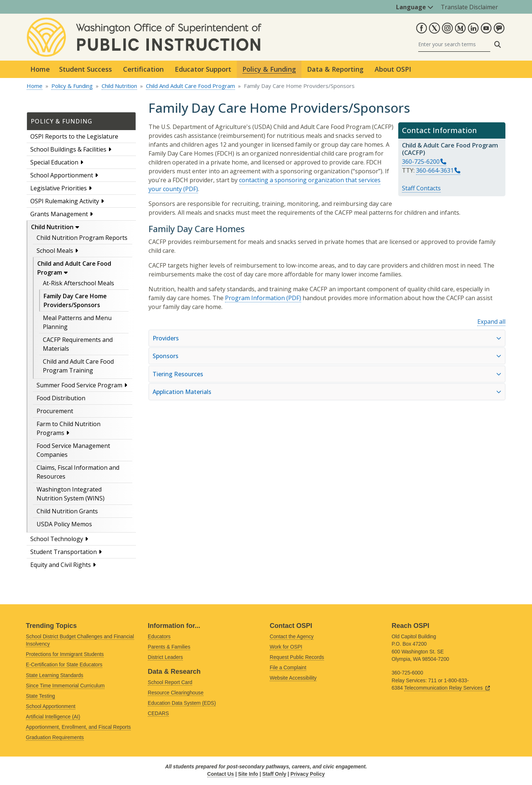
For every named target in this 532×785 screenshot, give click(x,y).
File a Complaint (288, 668)
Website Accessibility (293, 678)
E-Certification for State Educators (64, 665)
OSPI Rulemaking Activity (65, 201)
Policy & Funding (72, 86)
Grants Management (59, 214)
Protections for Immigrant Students (65, 654)
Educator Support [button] (203, 69)
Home (40, 69)
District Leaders (165, 657)
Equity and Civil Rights (61, 565)
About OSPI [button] (393, 69)
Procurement (55, 411)
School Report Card (170, 682)
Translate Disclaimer (469, 7)
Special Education (54, 162)
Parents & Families (169, 647)
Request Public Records (297, 657)
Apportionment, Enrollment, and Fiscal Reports (78, 727)
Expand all (491, 322)
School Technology (57, 539)
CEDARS (158, 713)
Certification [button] (143, 69)
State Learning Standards (54, 675)
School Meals (55, 251)
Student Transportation (64, 552)
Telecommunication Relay (447, 688)
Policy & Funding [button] (269, 69)
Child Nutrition (119, 86)
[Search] (454, 45)
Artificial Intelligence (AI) (53, 717)
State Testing (40, 696)
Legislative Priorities (59, 188)
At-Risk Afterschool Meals (79, 283)
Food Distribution (61, 398)
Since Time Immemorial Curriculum (65, 686)
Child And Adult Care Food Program (190, 86)
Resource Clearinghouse (176, 693)
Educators (159, 637)
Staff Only (274, 774)
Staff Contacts (421, 188)
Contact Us (221, 774)
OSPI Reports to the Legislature (74, 136)
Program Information (255, 298)
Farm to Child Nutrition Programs (69, 428)
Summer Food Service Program (79, 385)
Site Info (248, 774)
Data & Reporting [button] (335, 69)
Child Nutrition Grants (67, 511)
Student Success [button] (86, 69)
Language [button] (415, 7)
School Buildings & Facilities (68, 149)
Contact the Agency (292, 637)
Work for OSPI (286, 647)
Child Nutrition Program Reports (82, 238)
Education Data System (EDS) (182, 703)
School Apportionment (62, 175)
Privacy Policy (308, 774)
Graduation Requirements (55, 738)
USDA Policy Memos (64, 524)
